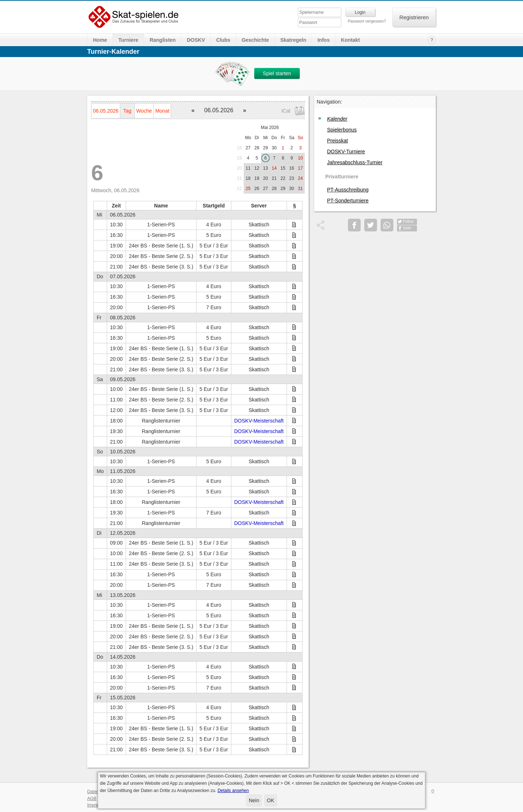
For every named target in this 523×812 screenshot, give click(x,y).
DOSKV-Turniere (346, 152)
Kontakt (350, 40)
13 (265, 168)
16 (291, 168)
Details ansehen (233, 791)
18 (239, 148)
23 (291, 178)
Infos (323, 40)
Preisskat (337, 141)
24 (300, 178)
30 (274, 148)
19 (239, 158)
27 (248, 148)
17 (300, 168)
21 (239, 178)
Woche (144, 111)
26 (257, 189)
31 (300, 189)
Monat (162, 111)
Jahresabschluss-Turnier (355, 162)
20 (239, 168)
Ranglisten (163, 40)
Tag (127, 111)
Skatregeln (293, 40)
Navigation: (329, 102)
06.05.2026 (106, 111)
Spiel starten (277, 73)
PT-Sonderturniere (348, 201)
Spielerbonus (342, 130)
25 (248, 189)
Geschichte (255, 40)
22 (283, 178)
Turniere (128, 40)
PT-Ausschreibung (348, 190)
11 (248, 168)
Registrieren (414, 17)
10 (300, 158)
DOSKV (196, 40)
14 (274, 168)
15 (283, 168)
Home (100, 40)
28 (257, 148)
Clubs (223, 40)
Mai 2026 (270, 128)
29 (265, 148)
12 (257, 168)
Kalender (337, 119)
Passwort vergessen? (367, 21)
